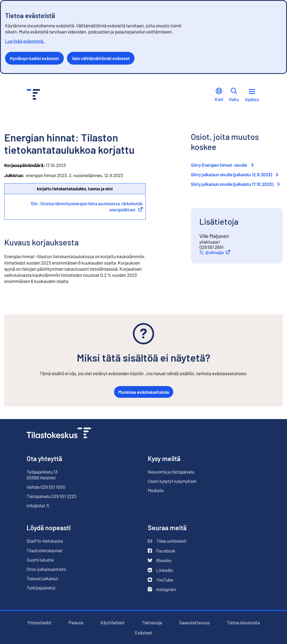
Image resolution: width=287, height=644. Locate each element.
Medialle (156, 490)
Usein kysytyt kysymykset (172, 481)
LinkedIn (160, 570)
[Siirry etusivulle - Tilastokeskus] (33, 95)
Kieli (219, 95)
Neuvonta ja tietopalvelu (171, 472)
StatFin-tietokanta (45, 541)
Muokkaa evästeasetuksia (144, 392)
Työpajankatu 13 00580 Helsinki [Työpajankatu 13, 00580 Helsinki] (42, 475)
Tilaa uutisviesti (167, 541)
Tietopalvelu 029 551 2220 (52, 496)
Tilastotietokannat (45, 550)
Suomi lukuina (40, 560)
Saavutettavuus (194, 623)
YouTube (160, 580)
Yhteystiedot (39, 622)
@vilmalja (218, 252)
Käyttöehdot (113, 623)
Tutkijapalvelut (41, 588)
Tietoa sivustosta (243, 623)
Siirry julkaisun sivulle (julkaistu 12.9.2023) (235, 174)
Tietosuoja (152, 623)
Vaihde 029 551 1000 (46, 487)
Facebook (162, 551)
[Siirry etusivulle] (59, 434)
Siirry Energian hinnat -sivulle (222, 165)
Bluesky (160, 560)
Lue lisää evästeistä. (25, 41)
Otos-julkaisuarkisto (46, 569)
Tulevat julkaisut (42, 578)
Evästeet (144, 633)
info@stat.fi (38, 505)
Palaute (76, 623)
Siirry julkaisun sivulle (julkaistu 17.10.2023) (235, 184)
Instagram (162, 589)
